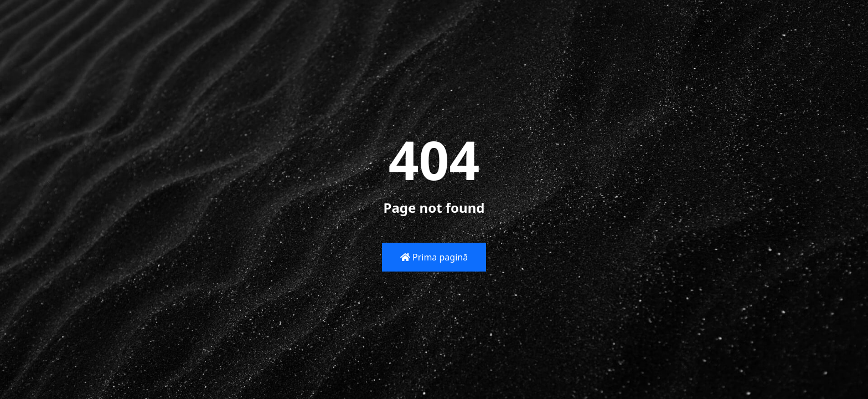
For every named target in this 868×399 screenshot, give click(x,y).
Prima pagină (434, 257)
